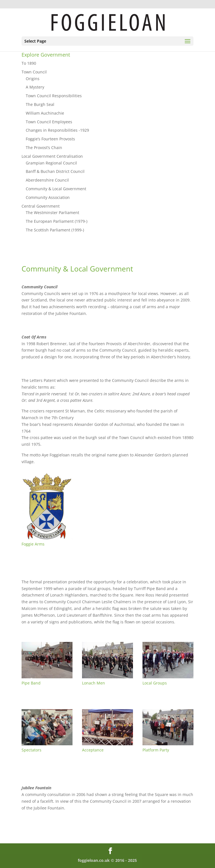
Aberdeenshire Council (47, 180)
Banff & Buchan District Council (55, 171)
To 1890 (29, 63)
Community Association (48, 197)
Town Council (34, 72)
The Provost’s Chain (44, 148)
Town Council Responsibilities (54, 96)
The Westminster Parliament (52, 213)
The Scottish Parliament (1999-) (55, 230)
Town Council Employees (49, 122)
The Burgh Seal (40, 104)
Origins (33, 79)
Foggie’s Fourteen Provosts (50, 139)
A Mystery (35, 87)
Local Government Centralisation (52, 156)
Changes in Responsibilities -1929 (57, 130)
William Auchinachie (45, 113)
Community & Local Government (56, 189)
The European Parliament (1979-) (57, 221)
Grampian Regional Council (51, 163)
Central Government (41, 206)
